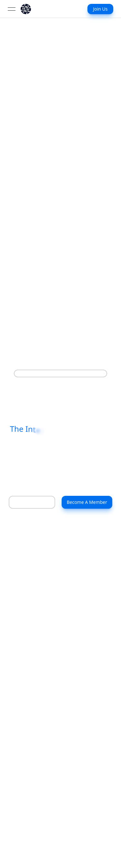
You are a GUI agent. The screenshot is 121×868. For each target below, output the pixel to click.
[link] (26, 9)
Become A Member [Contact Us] (87, 502)
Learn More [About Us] (27, 502)
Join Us (100, 9)
